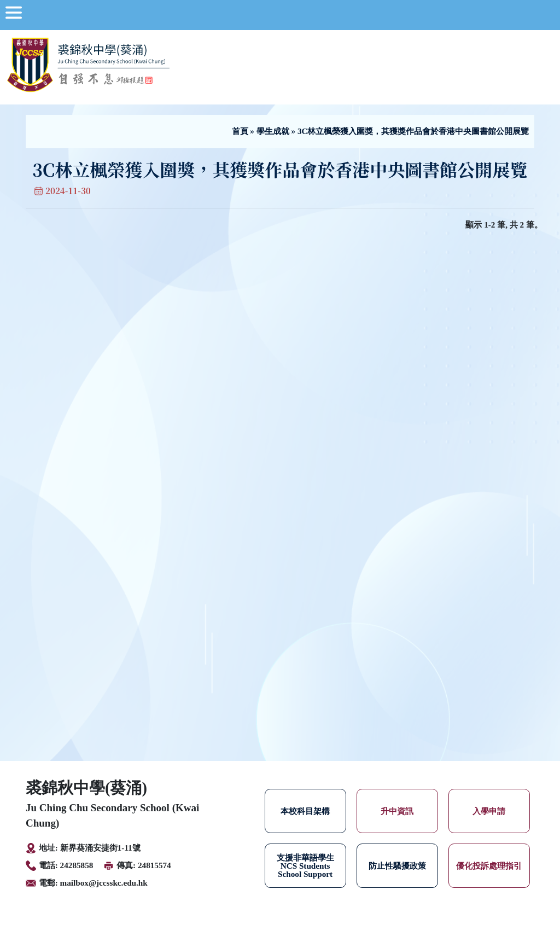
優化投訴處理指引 (489, 866)
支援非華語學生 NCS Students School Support (305, 866)
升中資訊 (397, 811)
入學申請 (489, 811)
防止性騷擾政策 (397, 866)
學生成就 (273, 131)
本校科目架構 (305, 811)
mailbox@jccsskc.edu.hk (104, 883)
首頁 (240, 131)
